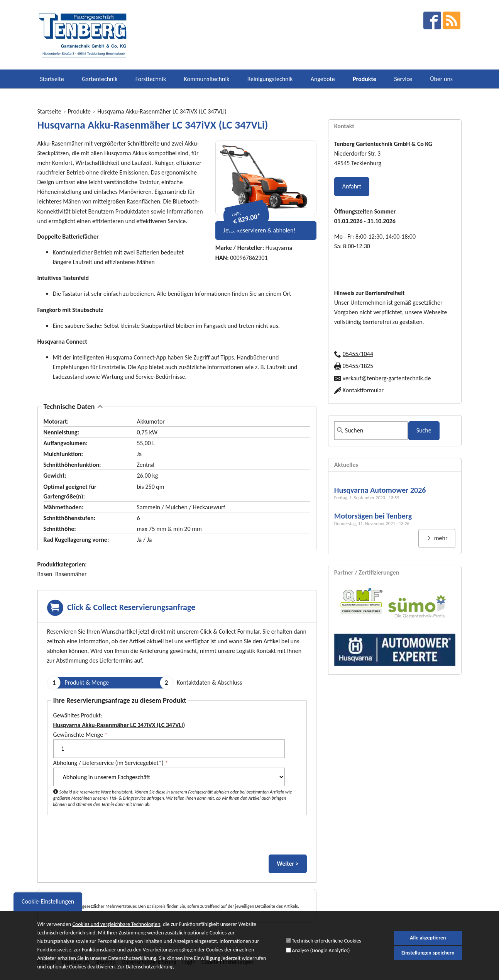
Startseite (52, 79)
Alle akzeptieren (428, 938)
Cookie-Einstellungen (48, 902)
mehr (440, 538)
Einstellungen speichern (428, 953)
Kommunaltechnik (206, 79)
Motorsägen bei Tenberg (373, 516)
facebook (432, 20)
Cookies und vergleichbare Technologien (116, 925)
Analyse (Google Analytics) (321, 950)
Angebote (323, 79)
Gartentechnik (100, 79)
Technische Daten (69, 406)
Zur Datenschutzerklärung (145, 967)
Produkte (365, 79)
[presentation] (106, 836)
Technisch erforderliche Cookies (326, 941)
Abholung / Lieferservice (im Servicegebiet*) (111, 763)
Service (403, 79)
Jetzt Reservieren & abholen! (260, 230)
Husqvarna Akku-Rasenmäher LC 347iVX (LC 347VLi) (119, 725)
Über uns (441, 79)
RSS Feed (452, 20)
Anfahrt (352, 186)
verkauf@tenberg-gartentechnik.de (387, 378)
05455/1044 (358, 354)
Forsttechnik (151, 79)
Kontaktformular (363, 390)
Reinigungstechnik (270, 79)
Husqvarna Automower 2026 (380, 490)
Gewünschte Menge (80, 735)
